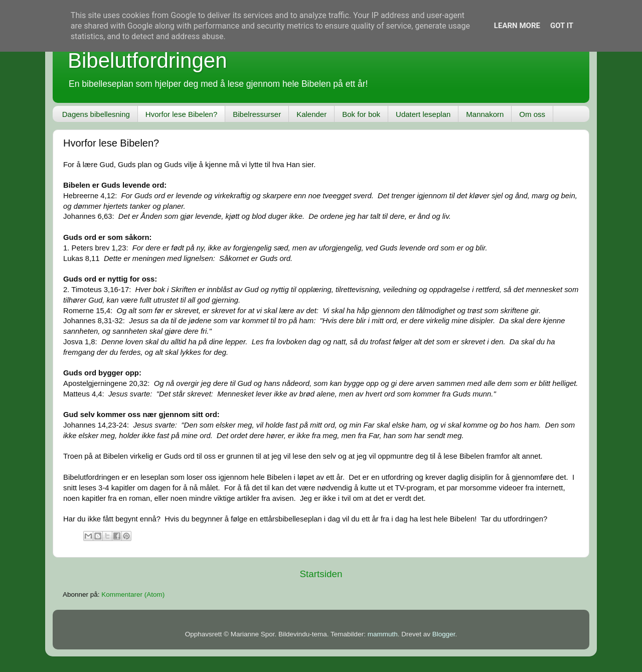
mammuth (383, 634)
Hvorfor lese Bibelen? (181, 114)
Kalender (311, 114)
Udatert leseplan (423, 114)
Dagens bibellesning (96, 114)
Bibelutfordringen (147, 60)
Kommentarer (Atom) (133, 594)
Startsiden (321, 574)
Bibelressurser (257, 114)
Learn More (517, 26)
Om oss (532, 114)
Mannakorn (485, 114)
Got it (562, 26)
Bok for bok (361, 114)
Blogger (444, 634)
